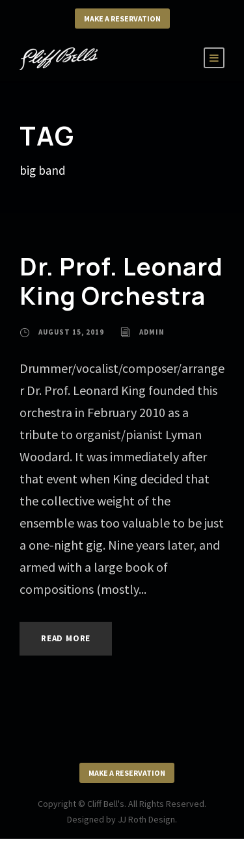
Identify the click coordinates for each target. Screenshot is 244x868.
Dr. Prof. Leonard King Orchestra (121, 281)
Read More (66, 638)
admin (152, 332)
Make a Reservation (122, 19)
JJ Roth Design (146, 819)
